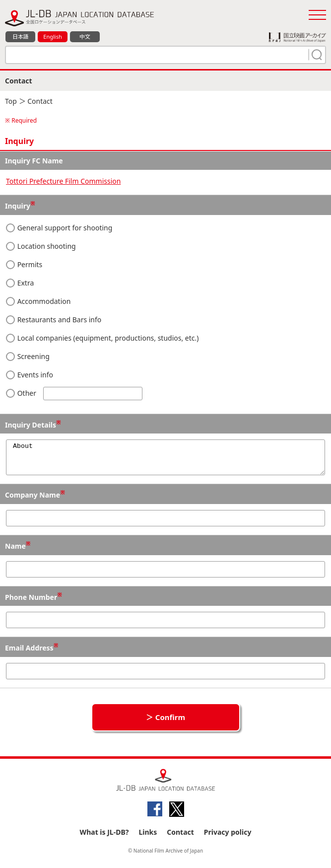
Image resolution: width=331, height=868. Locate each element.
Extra (20, 283)
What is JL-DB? (104, 838)
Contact (180, 838)
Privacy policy (228, 838)
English (52, 36)
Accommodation (38, 301)
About (165, 460)
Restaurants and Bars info (54, 320)
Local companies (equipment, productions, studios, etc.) (102, 338)
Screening (28, 356)
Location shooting (41, 246)
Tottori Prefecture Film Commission (63, 181)
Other (74, 394)
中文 (85, 36)
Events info (30, 375)
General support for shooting (59, 228)
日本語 (21, 36)
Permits (24, 264)
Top (11, 101)
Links (148, 838)
